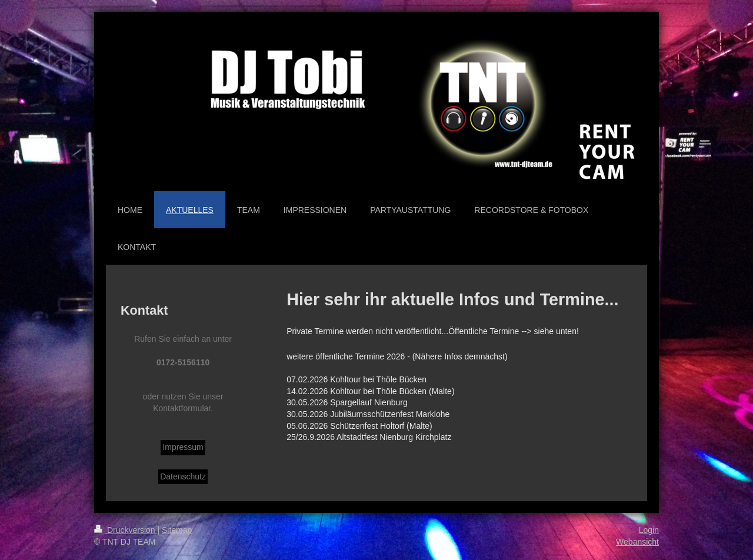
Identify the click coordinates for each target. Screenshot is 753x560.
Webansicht (637, 542)
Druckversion (126, 530)
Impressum (183, 447)
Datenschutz (183, 476)
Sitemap (177, 530)
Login (649, 530)
